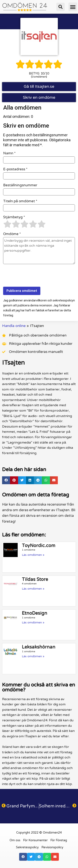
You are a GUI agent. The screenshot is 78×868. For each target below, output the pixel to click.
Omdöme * (12, 234)
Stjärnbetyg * (14, 217)
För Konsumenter (35, 840)
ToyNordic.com (39, 546)
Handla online (14, 326)
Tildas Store (35, 579)
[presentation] (35, 277)
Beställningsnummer (20, 185)
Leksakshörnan (39, 647)
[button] (61, 7)
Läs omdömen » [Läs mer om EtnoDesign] (33, 622)
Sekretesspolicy (27, 847)
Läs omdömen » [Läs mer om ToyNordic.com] (33, 555)
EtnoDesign (35, 613)
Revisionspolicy (52, 847)
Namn (9, 153)
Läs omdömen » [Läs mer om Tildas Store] (33, 589)
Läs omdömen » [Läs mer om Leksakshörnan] (33, 656)
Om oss (15, 840)
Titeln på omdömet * (20, 201)
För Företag (59, 840)
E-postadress (15, 169)
